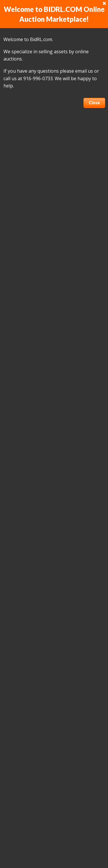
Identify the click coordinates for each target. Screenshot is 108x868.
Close (94, 103)
